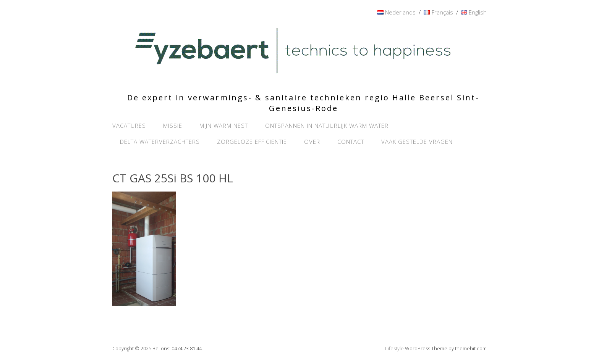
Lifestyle (394, 348)
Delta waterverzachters (160, 142)
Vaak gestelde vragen (417, 142)
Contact (351, 142)
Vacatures (129, 126)
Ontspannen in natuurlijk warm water (327, 126)
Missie (173, 126)
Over (312, 142)
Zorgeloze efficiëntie (252, 142)
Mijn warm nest (224, 126)
